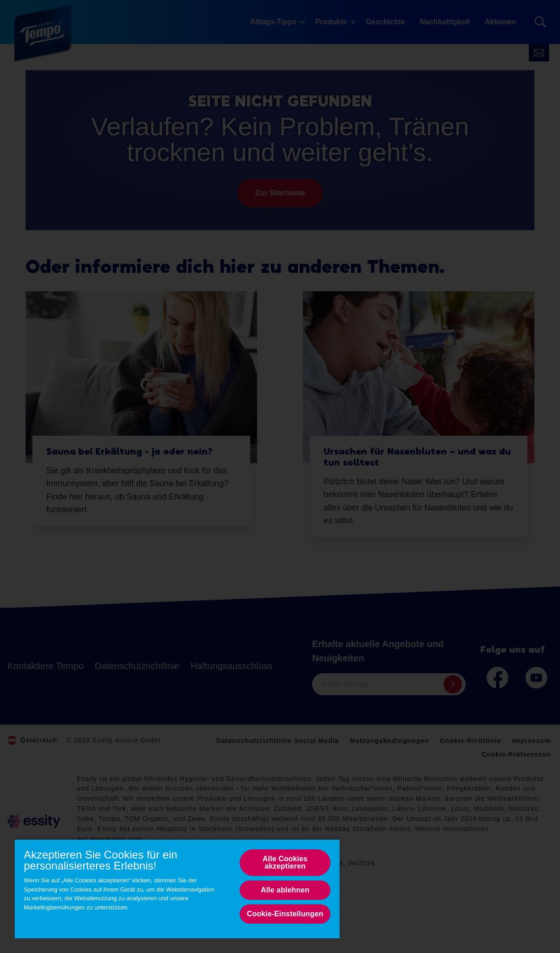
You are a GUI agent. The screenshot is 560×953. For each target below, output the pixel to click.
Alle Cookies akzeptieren (285, 862)
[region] (177, 889)
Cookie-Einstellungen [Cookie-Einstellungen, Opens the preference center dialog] (285, 914)
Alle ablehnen (285, 890)
